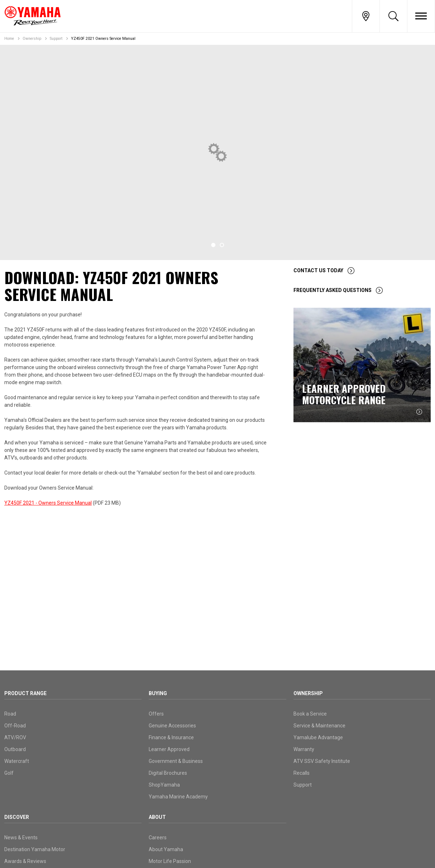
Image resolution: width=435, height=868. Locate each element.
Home (9, 39)
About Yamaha (166, 849)
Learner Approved (169, 749)
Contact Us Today (318, 270)
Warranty (304, 749)
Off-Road (15, 726)
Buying (158, 693)
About (157, 817)
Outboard (15, 749)
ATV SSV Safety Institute (322, 761)
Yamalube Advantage (318, 737)
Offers (156, 714)
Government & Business (176, 761)
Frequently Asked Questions (333, 290)
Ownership (32, 39)
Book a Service (310, 714)
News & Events (21, 838)
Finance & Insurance (171, 737)
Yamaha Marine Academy (178, 797)
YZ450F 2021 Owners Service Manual (103, 39)
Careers (158, 838)
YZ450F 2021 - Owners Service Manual (48, 503)
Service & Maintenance (319, 726)
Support (56, 39)
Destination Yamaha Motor (35, 849)
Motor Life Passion (170, 861)
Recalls (302, 773)
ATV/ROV (15, 737)
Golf (9, 773)
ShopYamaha (164, 785)
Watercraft (17, 761)
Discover (17, 817)
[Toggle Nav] (421, 16)
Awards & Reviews (25, 861)
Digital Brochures (168, 773)
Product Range (25, 693)
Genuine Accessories (172, 726)
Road (10, 714)
